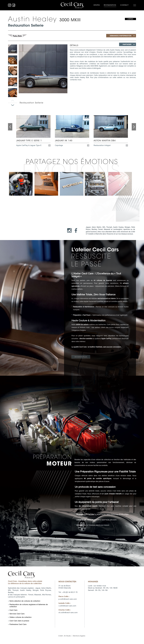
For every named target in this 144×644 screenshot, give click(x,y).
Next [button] (134, 133)
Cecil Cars (9, 610)
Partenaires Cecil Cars (14, 624)
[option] (13, 49)
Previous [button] (10, 133)
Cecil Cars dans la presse (15, 621)
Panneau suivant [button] (13, 105)
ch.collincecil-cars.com (63, 612)
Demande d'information (121, 36)
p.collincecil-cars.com (63, 599)
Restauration (110, 5)
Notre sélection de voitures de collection (20, 601)
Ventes (97, 5)
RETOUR (131, 19)
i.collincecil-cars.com (62, 606)
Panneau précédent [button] (13, 101)
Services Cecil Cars (13, 614)
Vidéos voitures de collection (16, 617)
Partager (127, 44)
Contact (124, 5)
